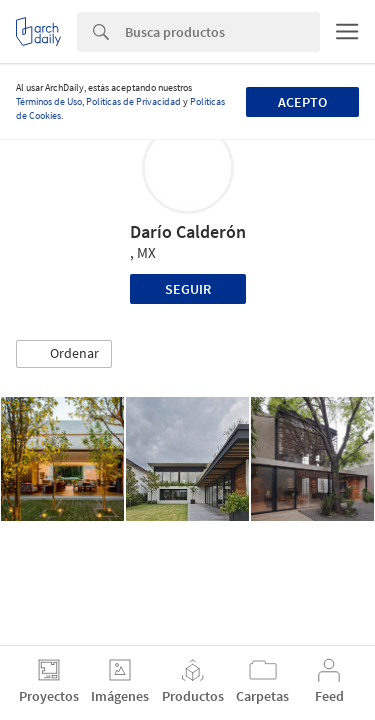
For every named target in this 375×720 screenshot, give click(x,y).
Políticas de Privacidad (133, 101)
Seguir (188, 289)
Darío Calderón (188, 231)
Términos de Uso (49, 101)
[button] (64, 354)
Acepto (302, 102)
